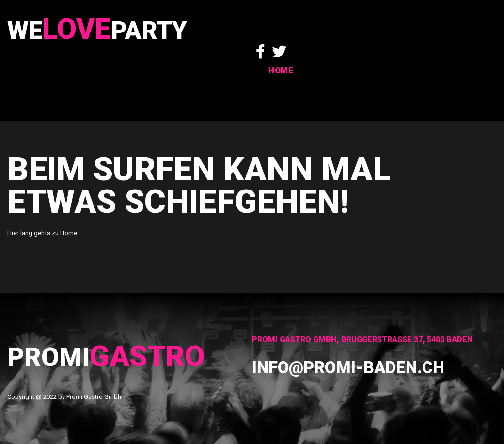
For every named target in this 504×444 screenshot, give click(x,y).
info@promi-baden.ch (364, 366)
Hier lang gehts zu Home (42, 232)
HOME (484, 42)
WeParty (107, 33)
